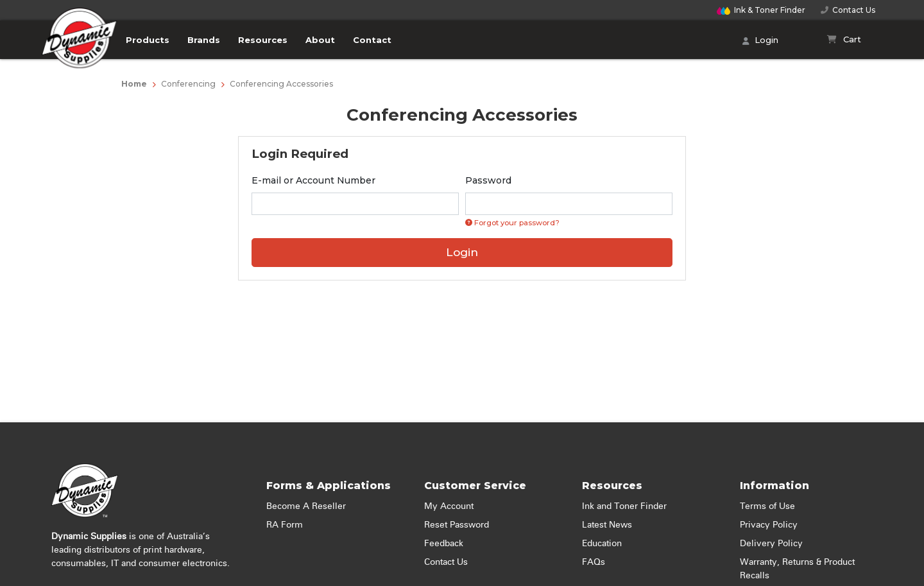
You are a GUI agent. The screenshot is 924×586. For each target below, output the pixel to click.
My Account (449, 506)
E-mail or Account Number (313, 180)
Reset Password (457, 525)
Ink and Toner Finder (624, 506)
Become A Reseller (306, 506)
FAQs (594, 562)
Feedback (444, 544)
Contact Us (848, 10)
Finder (761, 10)
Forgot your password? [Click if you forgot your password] (512, 223)
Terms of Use (767, 506)
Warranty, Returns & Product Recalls (797, 569)
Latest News (607, 525)
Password (488, 180)
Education (602, 544)
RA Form (285, 525)
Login (760, 41)
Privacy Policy (769, 525)
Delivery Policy (771, 544)
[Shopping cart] (844, 40)
